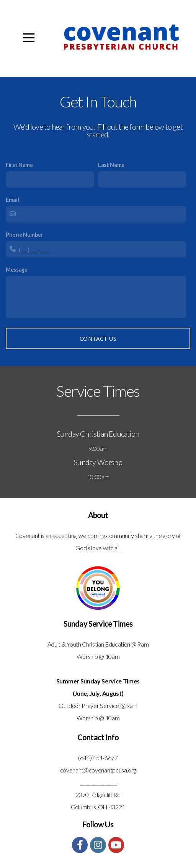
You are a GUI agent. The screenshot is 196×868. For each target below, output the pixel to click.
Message (17, 270)
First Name (19, 165)
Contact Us (98, 338)
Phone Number (24, 235)
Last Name (111, 165)
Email (12, 200)
